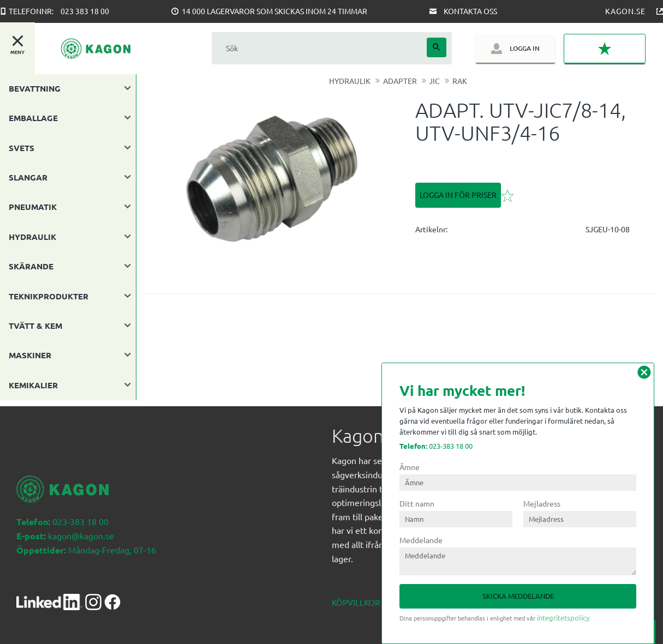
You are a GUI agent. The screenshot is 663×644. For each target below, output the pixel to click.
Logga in (524, 48)
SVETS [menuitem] (22, 148)
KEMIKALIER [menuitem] (33, 385)
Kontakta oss (470, 11)
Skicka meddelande (518, 596)
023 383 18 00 (85, 11)
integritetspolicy (563, 618)
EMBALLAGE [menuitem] (33, 118)
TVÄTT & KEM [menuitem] (35, 326)
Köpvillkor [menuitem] (356, 596)
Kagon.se (625, 11)
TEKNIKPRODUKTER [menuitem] (49, 296)
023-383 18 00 (436, 446)
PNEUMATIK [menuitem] (33, 207)
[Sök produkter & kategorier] (319, 48)
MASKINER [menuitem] (30, 355)
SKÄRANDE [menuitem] (31, 266)
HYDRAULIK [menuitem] (32, 237)
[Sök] (437, 47)
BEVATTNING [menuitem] (35, 88)
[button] (605, 49)
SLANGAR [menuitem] (28, 177)
